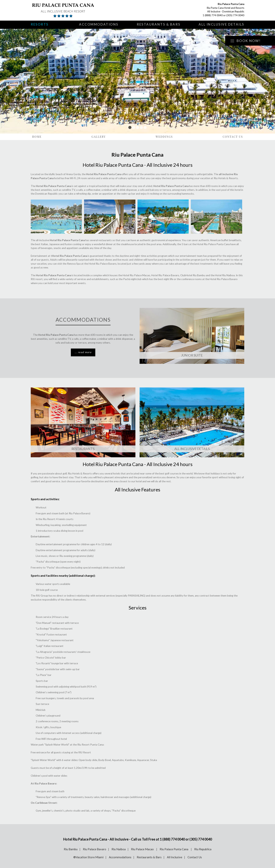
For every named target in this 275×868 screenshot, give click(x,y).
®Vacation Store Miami (88, 857)
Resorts (40, 24)
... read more (83, 352)
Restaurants (83, 449)
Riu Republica (203, 849)
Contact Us (233, 137)
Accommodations (99, 24)
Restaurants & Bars (159, 24)
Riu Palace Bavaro (95, 849)
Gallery (99, 137)
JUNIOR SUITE (192, 355)
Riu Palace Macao (143, 849)
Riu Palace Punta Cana (174, 849)
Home (37, 137)
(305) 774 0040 (235, 15)
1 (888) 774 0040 (213, 15)
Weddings (164, 137)
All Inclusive (175, 857)
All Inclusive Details (221, 24)
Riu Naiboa (119, 849)
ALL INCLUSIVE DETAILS (192, 449)
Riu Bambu (71, 849)
